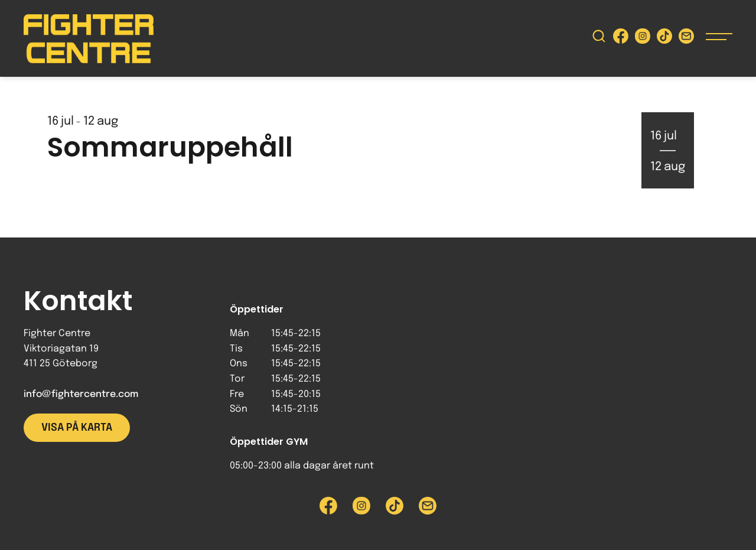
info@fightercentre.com (81, 394)
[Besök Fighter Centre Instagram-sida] (643, 39)
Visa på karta (77, 428)
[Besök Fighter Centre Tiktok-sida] (664, 39)
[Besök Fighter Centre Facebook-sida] (621, 39)
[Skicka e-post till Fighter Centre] (686, 39)
